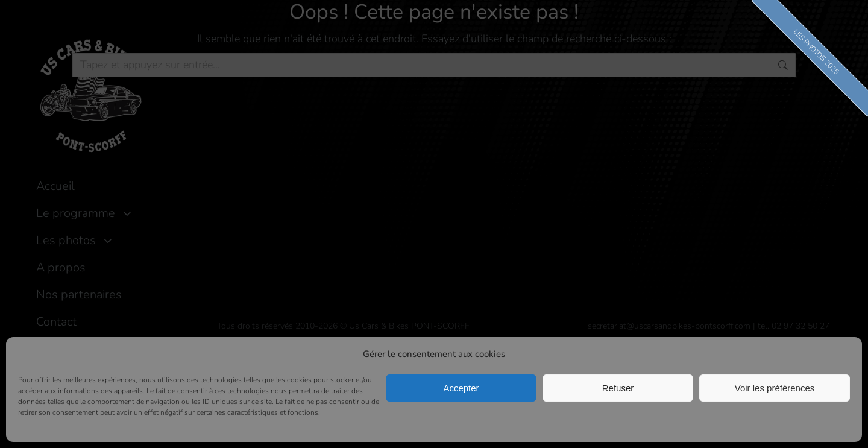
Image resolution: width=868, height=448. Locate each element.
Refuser (618, 388)
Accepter (461, 388)
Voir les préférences (775, 388)
